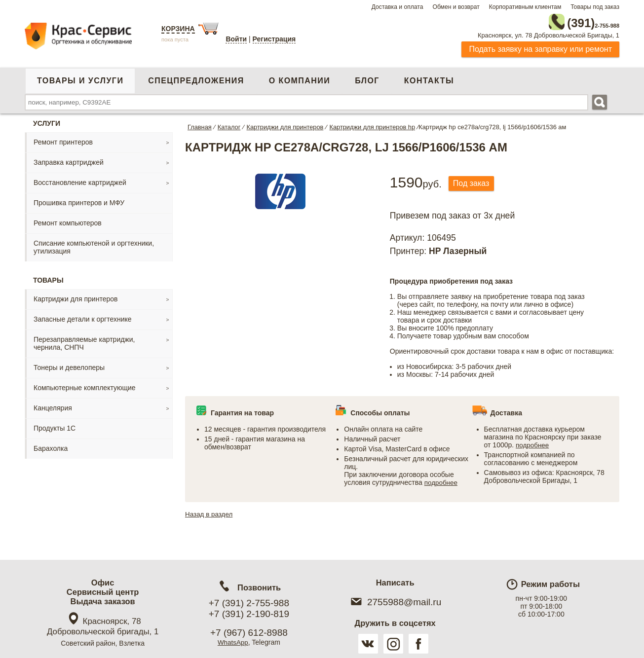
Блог (367, 78)
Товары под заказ (595, 7)
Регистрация (274, 39)
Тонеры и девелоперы (69, 365)
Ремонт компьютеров (68, 220)
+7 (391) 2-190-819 (249, 614)
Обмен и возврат (456, 7)
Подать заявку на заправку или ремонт (540, 47)
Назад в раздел (210, 512)
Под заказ (474, 181)
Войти (236, 39)
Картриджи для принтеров (76, 296)
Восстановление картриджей (80, 180)
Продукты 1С (55, 426)
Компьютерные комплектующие (85, 385)
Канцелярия (53, 405)
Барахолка (51, 446)
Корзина (178, 29)
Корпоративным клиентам (525, 7)
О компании (300, 78)
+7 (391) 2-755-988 (249, 603)
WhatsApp (233, 642)
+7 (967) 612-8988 (249, 633)
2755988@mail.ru (395, 602)
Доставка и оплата (398, 7)
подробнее (442, 480)
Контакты (429, 78)
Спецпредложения (196, 78)
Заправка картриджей (69, 160)
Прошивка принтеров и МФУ (79, 200)
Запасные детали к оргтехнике (83, 317)
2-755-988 (569, 21)
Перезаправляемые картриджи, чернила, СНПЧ (84, 341)
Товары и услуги (80, 78)
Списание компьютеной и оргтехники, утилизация (94, 245)
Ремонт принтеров (63, 140)
